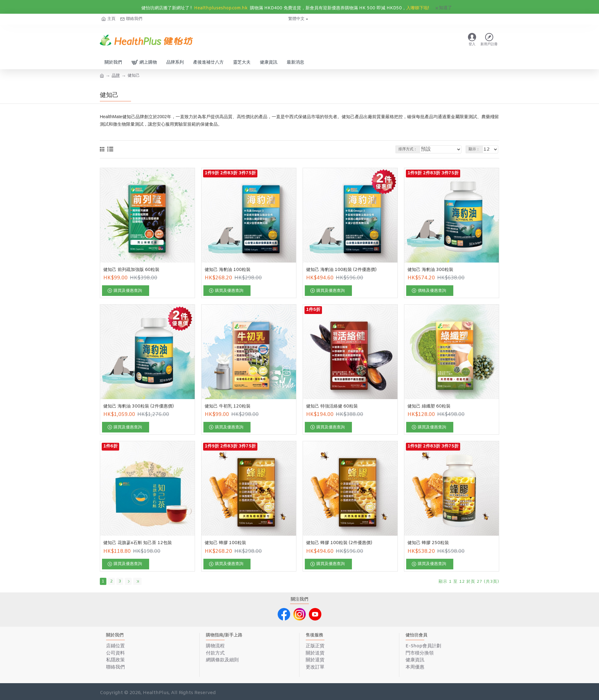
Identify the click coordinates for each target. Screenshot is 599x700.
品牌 (116, 76)
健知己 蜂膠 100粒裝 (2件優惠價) (339, 543)
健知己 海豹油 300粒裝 (430, 270)
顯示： (477, 149)
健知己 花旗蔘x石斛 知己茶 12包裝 (138, 543)
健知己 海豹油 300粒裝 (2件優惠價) (139, 407)
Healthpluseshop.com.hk (221, 8)
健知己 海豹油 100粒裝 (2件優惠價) (341, 270)
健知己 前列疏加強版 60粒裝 (131, 270)
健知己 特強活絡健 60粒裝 (332, 407)
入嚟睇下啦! (418, 8)
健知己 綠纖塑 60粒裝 (429, 407)
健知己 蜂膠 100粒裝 (225, 543)
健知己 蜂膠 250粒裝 (428, 543)
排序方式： (419, 149)
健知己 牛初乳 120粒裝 (228, 407)
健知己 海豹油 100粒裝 (228, 270)
